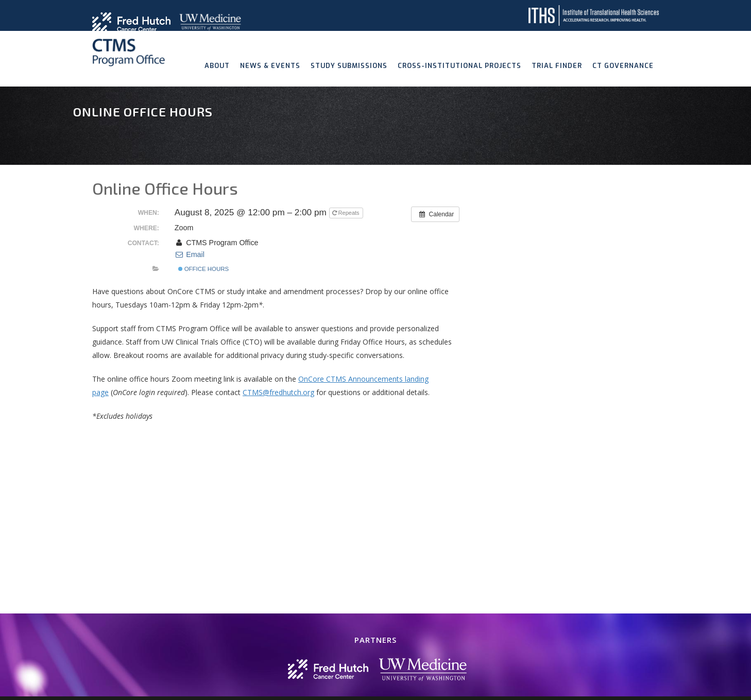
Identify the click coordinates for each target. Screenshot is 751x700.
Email (190, 254)
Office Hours (204, 269)
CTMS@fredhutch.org (278, 392)
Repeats (347, 213)
